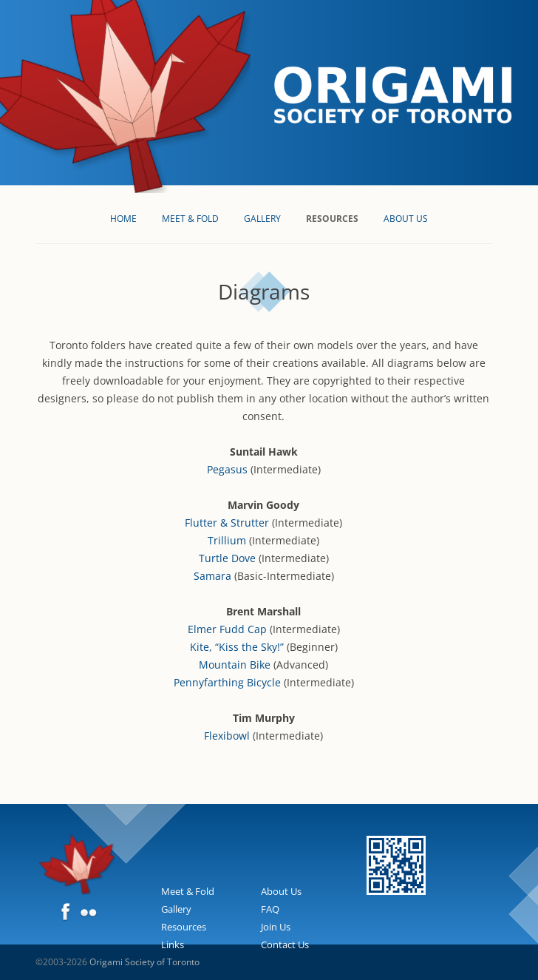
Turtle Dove (227, 558)
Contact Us (285, 944)
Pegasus (227, 469)
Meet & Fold (190, 219)
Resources (332, 219)
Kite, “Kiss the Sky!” (237, 647)
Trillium (227, 540)
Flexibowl (227, 736)
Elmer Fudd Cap (227, 629)
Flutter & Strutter (227, 523)
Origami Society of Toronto (144, 962)
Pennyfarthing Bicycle (227, 682)
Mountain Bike (235, 665)
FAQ (270, 909)
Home (123, 219)
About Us (406, 219)
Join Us (276, 927)
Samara (212, 576)
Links (173, 944)
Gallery (262, 219)
